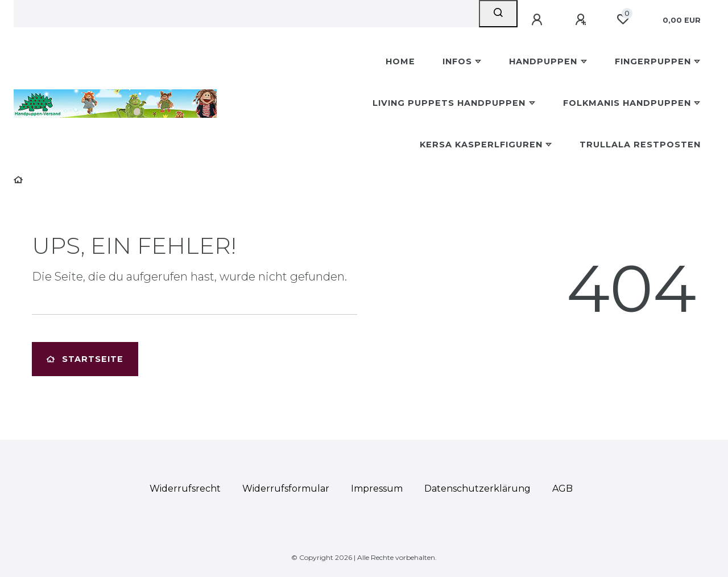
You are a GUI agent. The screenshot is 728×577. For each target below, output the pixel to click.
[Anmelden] (539, 20)
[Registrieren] (582, 20)
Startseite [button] (85, 359)
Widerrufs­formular (286, 489)
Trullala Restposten (640, 145)
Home (400, 61)
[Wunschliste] (623, 19)
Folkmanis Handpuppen (627, 103)
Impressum (377, 489)
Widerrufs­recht (185, 489)
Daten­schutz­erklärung (477, 489)
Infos (457, 61)
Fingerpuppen (653, 61)
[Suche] (498, 14)
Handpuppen (543, 61)
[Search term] (246, 14)
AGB (562, 489)
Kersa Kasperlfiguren (481, 145)
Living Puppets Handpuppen (449, 103)
